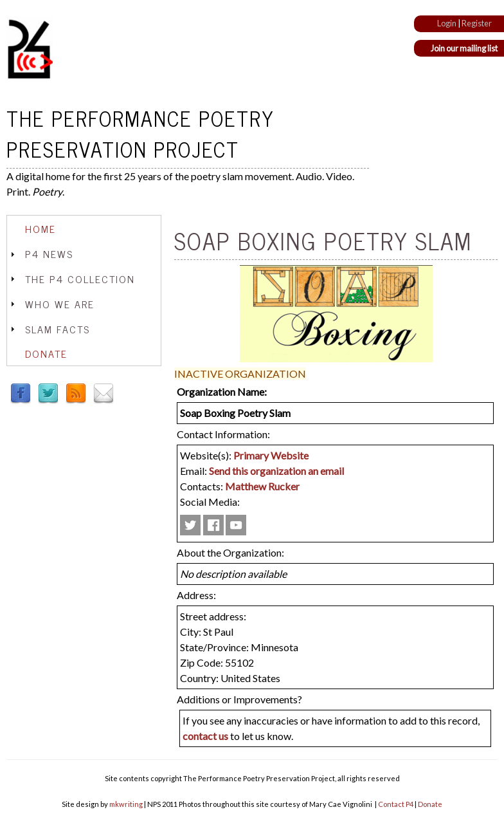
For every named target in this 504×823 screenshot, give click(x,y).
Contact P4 (396, 804)
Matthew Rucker (262, 486)
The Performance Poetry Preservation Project (140, 133)
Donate (46, 353)
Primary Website (271, 455)
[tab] (84, 229)
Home (40, 228)
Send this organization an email (276, 471)
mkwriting (126, 804)
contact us (205, 736)
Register (477, 23)
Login (447, 23)
